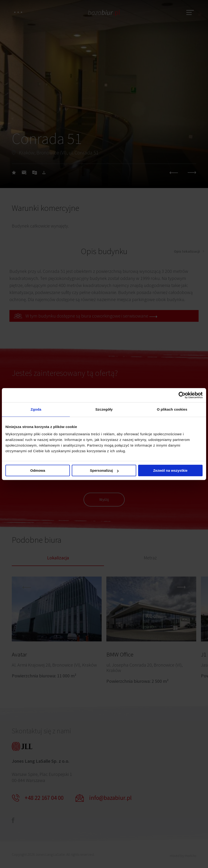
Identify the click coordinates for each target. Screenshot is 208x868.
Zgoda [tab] (36, 409)
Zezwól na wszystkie (170, 470)
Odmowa (38, 470)
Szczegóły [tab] (104, 409)
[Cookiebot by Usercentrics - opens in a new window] (182, 395)
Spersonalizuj (104, 470)
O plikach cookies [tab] (172, 409)
